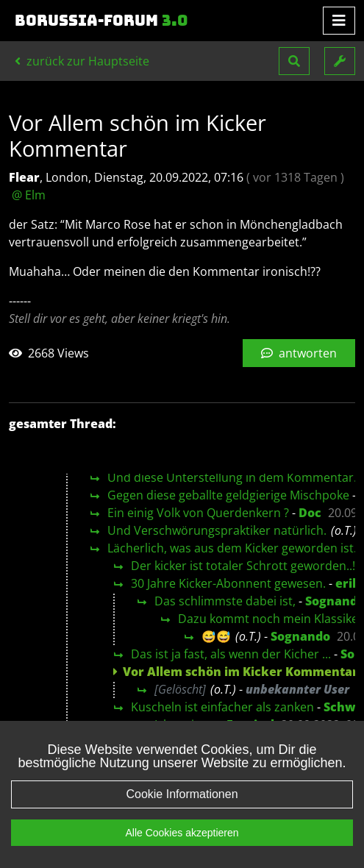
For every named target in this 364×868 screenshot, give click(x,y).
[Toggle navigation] (339, 21)
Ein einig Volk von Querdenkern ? (198, 513)
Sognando (300, 636)
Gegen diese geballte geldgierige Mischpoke (228, 495)
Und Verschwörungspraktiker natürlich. (217, 530)
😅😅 (216, 636)
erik (348, 583)
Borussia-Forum (101, 21)
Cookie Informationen (182, 809)
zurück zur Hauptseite (82, 61)
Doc (310, 513)
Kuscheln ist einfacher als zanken (222, 707)
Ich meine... (186, 725)
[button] (294, 61)
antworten (299, 353)
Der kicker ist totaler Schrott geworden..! (243, 566)
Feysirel (250, 725)
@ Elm (29, 195)
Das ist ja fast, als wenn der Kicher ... (231, 654)
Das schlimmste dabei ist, (225, 601)
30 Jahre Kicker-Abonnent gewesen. (228, 583)
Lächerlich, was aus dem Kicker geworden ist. (232, 548)
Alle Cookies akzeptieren (182, 847)
